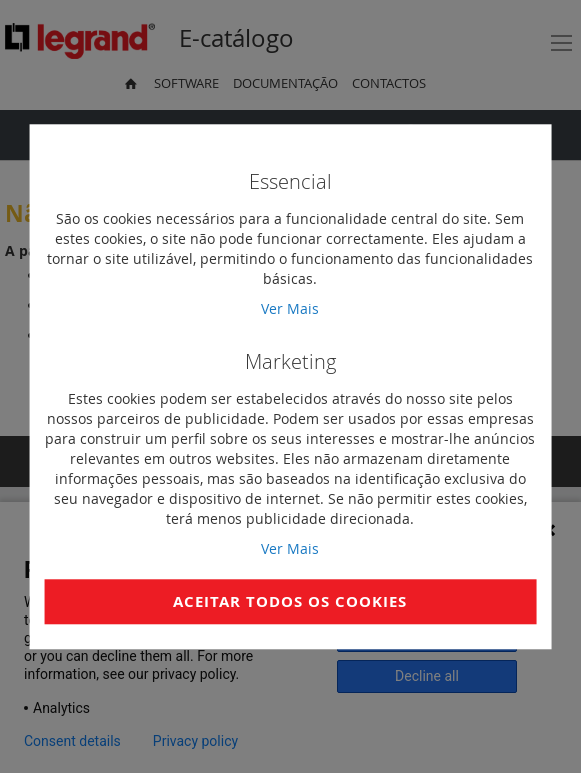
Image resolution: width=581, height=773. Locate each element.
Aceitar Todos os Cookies (290, 601)
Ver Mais (290, 308)
